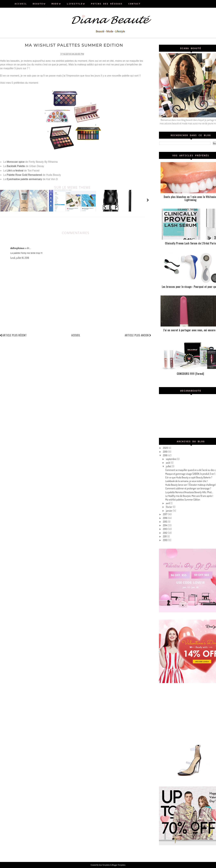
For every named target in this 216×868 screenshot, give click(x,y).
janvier (169, 511)
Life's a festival (15, 170)
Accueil (76, 335)
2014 (165, 525)
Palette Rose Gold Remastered (24, 175)
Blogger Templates (119, 865)
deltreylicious (17, 248)
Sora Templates (105, 865)
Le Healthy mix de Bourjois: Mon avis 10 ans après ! (189, 496)
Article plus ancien (138, 335)
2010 (165, 540)
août (168, 463)
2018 (165, 455)
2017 (165, 514)
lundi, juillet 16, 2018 (20, 258)
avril (168, 503)
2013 (165, 529)
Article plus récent (15, 335)
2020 (166, 448)
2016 (165, 518)
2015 (165, 522)
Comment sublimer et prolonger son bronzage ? (188, 488)
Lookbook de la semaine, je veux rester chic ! (186, 481)
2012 (165, 533)
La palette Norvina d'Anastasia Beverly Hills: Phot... (189, 492)
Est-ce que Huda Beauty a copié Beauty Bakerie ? (189, 477)
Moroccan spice (16, 162)
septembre (171, 459)
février (169, 507)
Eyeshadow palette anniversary (24, 179)
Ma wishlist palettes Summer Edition (183, 500)
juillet (169, 466)
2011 (165, 536)
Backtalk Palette (16, 166)
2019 (165, 452)
